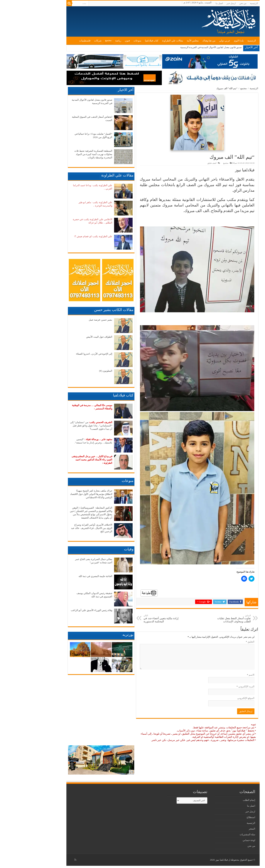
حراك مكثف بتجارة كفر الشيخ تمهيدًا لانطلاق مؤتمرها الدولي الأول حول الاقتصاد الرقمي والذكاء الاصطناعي (61, 494)
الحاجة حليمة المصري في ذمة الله (65, 576)
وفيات (98, 549)
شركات (67, 41)
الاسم (220, 675)
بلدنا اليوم (208, 41)
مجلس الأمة (162, 41)
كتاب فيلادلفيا (121, 41)
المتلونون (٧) (75, 371)
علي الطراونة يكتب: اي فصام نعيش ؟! (63, 236)
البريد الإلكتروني (215, 686)
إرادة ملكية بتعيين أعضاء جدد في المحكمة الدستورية (132, 619)
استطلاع (220, 817)
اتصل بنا (189, 3)
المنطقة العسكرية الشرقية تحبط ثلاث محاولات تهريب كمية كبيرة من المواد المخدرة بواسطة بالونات (63, 154)
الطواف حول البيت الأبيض (69, 337)
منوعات (107, 41)
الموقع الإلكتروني (215, 698)
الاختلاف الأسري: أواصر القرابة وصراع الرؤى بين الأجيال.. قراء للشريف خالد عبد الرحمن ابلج (61, 528)
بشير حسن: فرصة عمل (70, 320)
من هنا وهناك (178, 41)
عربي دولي (194, 41)
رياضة (88, 41)
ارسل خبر (201, 3)
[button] (167, 122)
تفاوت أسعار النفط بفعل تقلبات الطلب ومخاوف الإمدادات (201, 619)
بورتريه (97, 635)
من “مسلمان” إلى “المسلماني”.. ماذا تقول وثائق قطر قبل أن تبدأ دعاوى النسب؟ (61, 426)
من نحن (212, 3)
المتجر (221, 829)
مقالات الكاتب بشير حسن (83, 310)
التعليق (220, 642)
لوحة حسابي (218, 840)
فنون (97, 41)
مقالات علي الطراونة (142, 41)
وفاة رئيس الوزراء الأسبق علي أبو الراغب (61, 610)
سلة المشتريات (217, 834)
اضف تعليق (181, 163)
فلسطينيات (54, 41)
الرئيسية (223, 3)
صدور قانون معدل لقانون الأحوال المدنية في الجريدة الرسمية (180, 47)
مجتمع (78, 40)
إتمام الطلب (218, 800)
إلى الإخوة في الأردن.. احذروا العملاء (64, 354)
